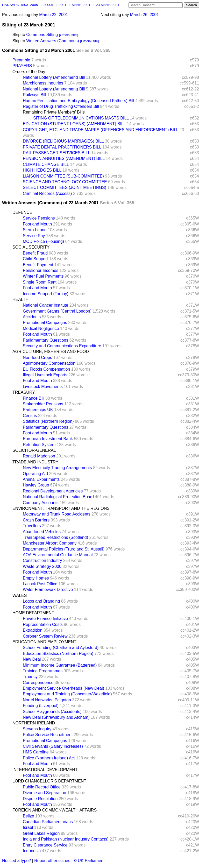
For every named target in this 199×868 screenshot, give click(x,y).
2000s (49, 5)
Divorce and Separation (44, 793)
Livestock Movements (43, 387)
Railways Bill (34, 95)
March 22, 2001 (54, 15)
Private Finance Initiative (45, 619)
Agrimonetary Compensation (49, 363)
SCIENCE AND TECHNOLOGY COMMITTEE (65, 182)
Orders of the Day (29, 72)
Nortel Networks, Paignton (47, 700)
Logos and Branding (41, 601)
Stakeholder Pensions (43, 404)
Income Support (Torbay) (46, 294)
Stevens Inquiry (37, 729)
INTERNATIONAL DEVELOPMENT (45, 770)
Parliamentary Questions (45, 340)
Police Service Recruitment (48, 735)
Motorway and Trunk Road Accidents (57, 514)
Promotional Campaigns (45, 323)
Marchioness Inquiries (43, 83)
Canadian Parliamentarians (48, 822)
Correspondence (38, 683)
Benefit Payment (38, 265)
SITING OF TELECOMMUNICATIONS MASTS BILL (81, 118)
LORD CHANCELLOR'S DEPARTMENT (49, 781)
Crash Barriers (36, 520)
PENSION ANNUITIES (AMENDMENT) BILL (64, 158)
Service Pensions (39, 218)
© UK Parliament (89, 861)
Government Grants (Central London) (57, 311)
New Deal (32, 659)
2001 (63, 5)
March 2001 (82, 5)
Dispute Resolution (40, 799)
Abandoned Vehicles (42, 532)
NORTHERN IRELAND (34, 723)
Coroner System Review (45, 636)
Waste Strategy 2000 (42, 566)
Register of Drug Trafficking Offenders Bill (61, 106)
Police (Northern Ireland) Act (49, 758)
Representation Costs (43, 624)
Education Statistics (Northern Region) (58, 654)
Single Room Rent (40, 282)
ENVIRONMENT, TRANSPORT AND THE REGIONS (61, 508)
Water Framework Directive (48, 590)
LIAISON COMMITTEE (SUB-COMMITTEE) (63, 176)
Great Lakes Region (41, 833)
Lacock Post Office (40, 584)
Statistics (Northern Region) (48, 421)
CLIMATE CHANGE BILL (46, 164)
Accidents (32, 317)
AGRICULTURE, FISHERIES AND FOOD (51, 352)
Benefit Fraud (35, 253)
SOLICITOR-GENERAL (34, 450)
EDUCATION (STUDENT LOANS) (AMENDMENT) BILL (74, 124)
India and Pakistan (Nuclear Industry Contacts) (66, 839)
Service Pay (34, 236)
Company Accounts (41, 503)
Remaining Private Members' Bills (54, 112)
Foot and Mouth (37, 224)
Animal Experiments (41, 479)
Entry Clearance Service (45, 845)
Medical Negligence (41, 329)
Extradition (33, 630)
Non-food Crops (37, 358)
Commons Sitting (42, 35)
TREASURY (24, 392)
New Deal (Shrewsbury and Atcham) (56, 717)
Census (30, 416)
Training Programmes (43, 671)
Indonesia (32, 851)
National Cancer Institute (45, 305)
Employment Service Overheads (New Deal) (63, 688)
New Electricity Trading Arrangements (57, 468)
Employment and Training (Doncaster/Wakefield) (67, 694)
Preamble (21, 60)
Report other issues (52, 861)
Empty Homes (36, 578)
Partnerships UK (38, 410)
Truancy (30, 677)
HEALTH (20, 299)
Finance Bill (34, 398)
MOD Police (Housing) (43, 241)
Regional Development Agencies (53, 491)
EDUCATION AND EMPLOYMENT (44, 642)
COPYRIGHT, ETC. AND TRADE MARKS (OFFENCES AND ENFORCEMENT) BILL (101, 130)
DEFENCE (22, 212)
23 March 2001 (108, 5)
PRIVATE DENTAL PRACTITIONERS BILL (62, 147)
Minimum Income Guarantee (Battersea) (60, 665)
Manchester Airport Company (50, 543)
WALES (20, 595)
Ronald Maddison (39, 456)
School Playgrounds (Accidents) (52, 712)
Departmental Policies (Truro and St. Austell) (64, 549)
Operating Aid (35, 474)
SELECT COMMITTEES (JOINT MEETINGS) (65, 188)
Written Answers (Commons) (52, 41)
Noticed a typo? (16, 861)
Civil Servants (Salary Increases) (53, 746)
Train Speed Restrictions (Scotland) (55, 537)
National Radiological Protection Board (58, 497)
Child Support (35, 259)
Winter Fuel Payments (43, 276)
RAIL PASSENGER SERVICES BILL (56, 153)
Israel (28, 827)
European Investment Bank (48, 439)
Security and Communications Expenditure (62, 346)
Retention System (39, 445)
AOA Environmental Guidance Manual (58, 555)
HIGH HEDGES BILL (42, 170)
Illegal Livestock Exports (45, 375)
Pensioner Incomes (41, 270)
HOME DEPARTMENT (33, 613)
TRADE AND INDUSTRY (35, 462)
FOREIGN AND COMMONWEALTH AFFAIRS (55, 810)
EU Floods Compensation (46, 369)
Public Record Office (42, 787)
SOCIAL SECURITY (31, 247)
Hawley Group (36, 485)
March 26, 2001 (144, 15)
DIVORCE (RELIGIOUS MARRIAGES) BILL (63, 141)
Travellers (32, 526)
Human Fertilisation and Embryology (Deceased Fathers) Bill (79, 101)
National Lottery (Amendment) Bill (54, 77)
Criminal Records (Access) (47, 193)
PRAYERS (22, 66)
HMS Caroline (36, 752)
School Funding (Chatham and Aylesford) (61, 648)
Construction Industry (42, 560)
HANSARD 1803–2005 (20, 5)
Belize (29, 816)
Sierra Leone (35, 230)
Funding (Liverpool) (41, 706)
